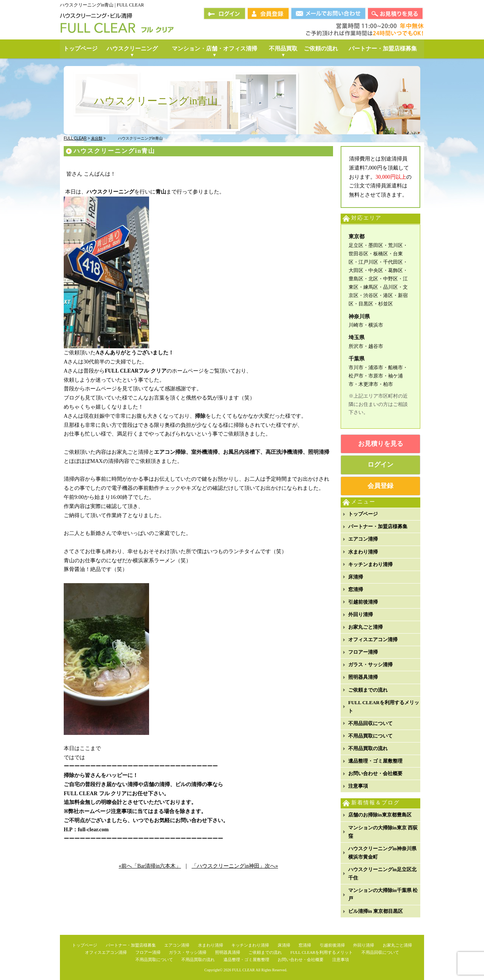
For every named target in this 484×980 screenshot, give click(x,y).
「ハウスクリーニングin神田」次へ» (235, 866)
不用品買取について (370, 736)
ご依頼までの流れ (368, 690)
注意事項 (358, 786)
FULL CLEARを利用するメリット (384, 707)
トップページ (363, 514)
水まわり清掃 (363, 552)
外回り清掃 (361, 614)
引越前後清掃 (363, 602)
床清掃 (356, 577)
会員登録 (380, 486)
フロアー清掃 (363, 652)
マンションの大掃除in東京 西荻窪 (383, 832)
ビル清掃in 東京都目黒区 (376, 911)
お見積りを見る (381, 444)
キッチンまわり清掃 (370, 564)
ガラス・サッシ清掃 (370, 665)
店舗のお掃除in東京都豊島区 (380, 815)
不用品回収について (370, 723)
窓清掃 (356, 589)
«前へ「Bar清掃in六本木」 (150, 866)
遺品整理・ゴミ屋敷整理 (375, 761)
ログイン (380, 465)
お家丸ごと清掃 (365, 627)
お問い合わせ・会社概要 (375, 773)
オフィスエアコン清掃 (373, 639)
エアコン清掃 (363, 539)
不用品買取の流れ (368, 748)
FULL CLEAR (244, 970)
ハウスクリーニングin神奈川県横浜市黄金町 (382, 853)
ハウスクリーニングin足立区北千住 (382, 874)
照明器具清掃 (363, 677)
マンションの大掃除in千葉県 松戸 (383, 894)
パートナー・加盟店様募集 (378, 526)
